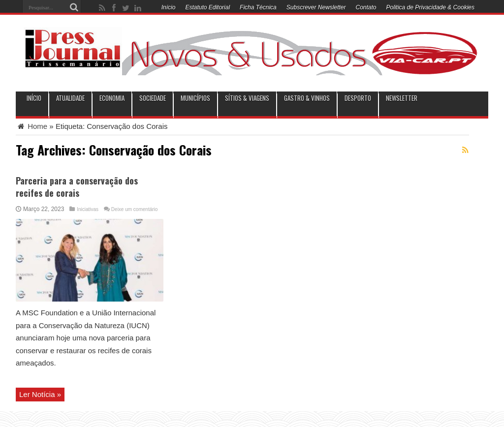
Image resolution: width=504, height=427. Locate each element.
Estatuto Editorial (207, 7)
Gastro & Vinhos (307, 98)
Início (169, 7)
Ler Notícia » (40, 394)
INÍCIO (34, 98)
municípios (195, 98)
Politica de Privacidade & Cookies (430, 7)
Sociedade (153, 98)
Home (31, 126)
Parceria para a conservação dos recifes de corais (77, 187)
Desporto (358, 98)
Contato (366, 7)
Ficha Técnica (258, 7)
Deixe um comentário (134, 209)
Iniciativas (88, 209)
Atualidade (70, 98)
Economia (112, 98)
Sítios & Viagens (247, 98)
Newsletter (402, 98)
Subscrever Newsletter (316, 7)
